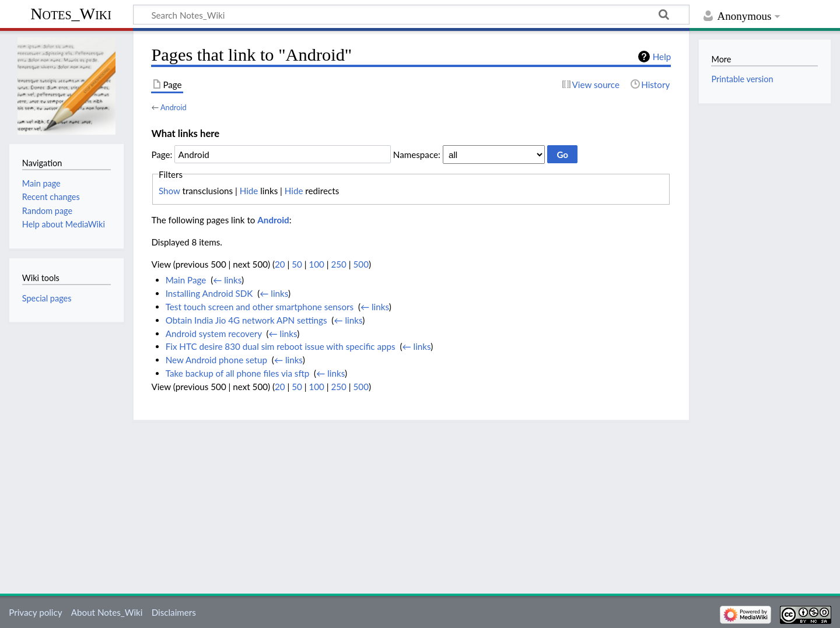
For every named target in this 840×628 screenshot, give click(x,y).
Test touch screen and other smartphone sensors (260, 307)
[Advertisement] (411, 503)
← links (227, 280)
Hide (249, 191)
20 (280, 264)
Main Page (186, 280)
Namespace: (417, 155)
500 (361, 264)
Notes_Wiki (71, 14)
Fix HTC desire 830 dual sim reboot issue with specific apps (281, 346)
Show (169, 191)
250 (338, 264)
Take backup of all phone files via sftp (238, 373)
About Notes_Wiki (107, 612)
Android (174, 107)
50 (297, 264)
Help (662, 57)
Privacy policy (35, 612)
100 (316, 264)
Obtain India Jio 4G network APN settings (246, 320)
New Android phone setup (216, 360)
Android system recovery (214, 334)
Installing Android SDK (209, 293)
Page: (162, 155)
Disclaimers (174, 612)
